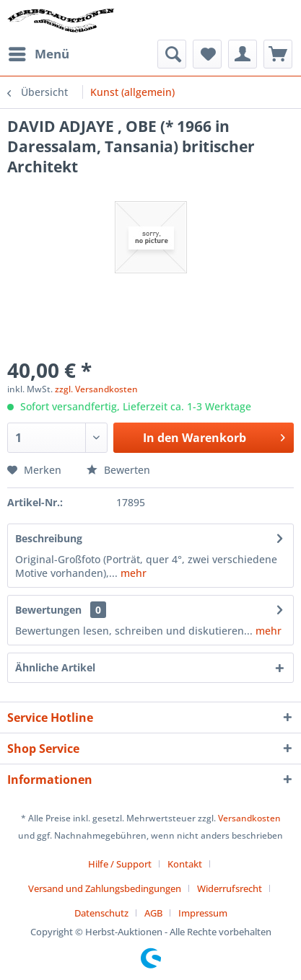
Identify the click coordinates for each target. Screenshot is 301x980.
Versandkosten (249, 818)
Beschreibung (49, 538)
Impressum (203, 913)
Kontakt (185, 864)
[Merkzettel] (207, 54)
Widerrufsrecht (230, 888)
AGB (153, 913)
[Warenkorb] (278, 54)
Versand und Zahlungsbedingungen (105, 888)
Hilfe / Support (120, 864)
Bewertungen (48, 610)
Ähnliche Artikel (55, 667)
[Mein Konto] (243, 54)
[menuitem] (38, 54)
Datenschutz (101, 913)
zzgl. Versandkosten (96, 389)
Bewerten (118, 470)
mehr (132, 573)
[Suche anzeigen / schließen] (172, 54)
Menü (39, 52)
